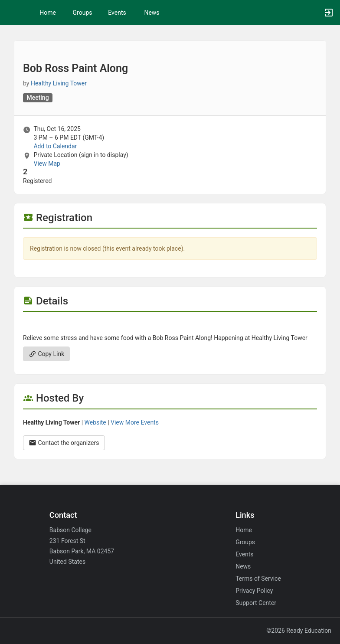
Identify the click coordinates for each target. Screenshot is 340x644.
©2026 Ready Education (299, 631)
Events (117, 13)
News (152, 13)
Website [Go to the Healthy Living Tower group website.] (95, 422)
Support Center (256, 603)
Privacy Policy (254, 591)
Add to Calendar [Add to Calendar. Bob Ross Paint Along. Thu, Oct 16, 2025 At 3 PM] (55, 146)
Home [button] (48, 13)
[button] (11, 13)
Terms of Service (258, 579)
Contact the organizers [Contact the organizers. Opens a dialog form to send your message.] (64, 443)
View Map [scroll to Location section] (47, 163)
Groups (83, 13)
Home (244, 530)
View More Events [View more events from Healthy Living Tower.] (135, 422)
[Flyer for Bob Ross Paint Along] (170, 325)
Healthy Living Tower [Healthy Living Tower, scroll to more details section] (59, 83)
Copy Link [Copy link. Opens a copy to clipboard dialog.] (46, 354)
